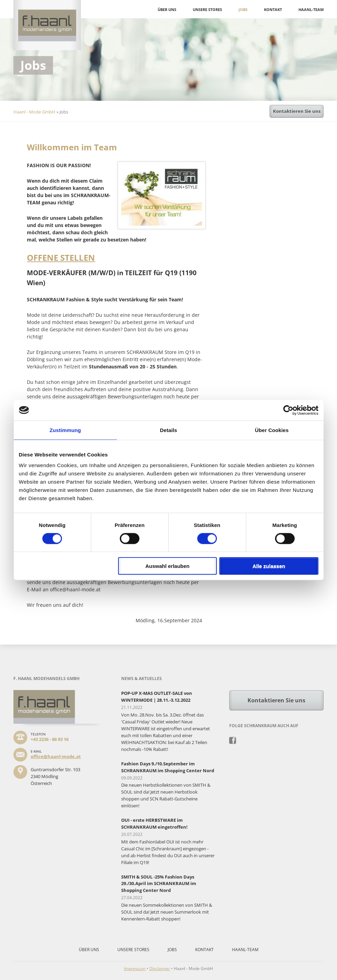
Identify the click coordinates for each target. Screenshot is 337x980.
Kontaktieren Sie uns (297, 111)
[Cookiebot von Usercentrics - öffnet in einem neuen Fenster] (288, 410)
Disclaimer (160, 968)
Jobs (243, 9)
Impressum (135, 968)
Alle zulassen (269, 566)
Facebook (233, 741)
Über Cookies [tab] (272, 430)
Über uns (167, 9)
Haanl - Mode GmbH (34, 112)
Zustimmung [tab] (65, 430)
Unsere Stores (207, 9)
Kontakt (273, 9)
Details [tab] (169, 430)
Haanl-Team (311, 9)
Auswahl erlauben (167, 566)
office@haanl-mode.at (56, 756)
